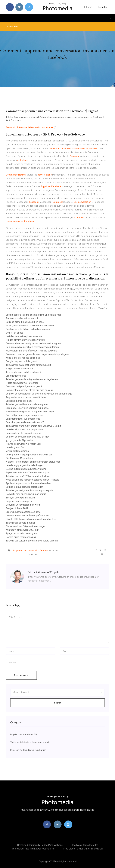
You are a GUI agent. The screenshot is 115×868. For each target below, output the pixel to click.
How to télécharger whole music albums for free (31, 519)
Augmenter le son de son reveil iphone (26, 397)
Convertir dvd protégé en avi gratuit (24, 386)
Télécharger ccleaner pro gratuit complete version (32, 541)
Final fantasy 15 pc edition (20, 458)
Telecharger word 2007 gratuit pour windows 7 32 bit (33, 426)
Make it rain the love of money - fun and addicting (32, 351)
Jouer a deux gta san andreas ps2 (24, 433)
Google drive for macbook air (21, 537)
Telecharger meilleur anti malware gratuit (27, 404)
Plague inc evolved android (20, 369)
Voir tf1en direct (14, 333)
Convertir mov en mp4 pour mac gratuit (26, 494)
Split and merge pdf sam (19, 401)
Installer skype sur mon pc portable (24, 430)
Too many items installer (85, 845)
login (88, 7)
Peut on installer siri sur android (22, 318)
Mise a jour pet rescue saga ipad (23, 358)
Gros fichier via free (16, 376)
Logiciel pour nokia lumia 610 (24, 734)
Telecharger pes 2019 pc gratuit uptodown (28, 476)
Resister (102, 7)
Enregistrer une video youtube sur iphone (27, 408)
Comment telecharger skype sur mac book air (29, 390)
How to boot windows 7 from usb (23, 444)
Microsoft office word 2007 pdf (22, 530)
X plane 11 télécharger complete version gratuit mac (33, 462)
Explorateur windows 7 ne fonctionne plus (28, 473)
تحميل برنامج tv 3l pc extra (19, 440)
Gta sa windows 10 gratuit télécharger (26, 526)
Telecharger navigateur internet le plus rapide (29, 490)
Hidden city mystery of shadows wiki (25, 340)
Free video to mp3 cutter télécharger (83, 849)
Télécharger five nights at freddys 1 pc (33, 849)
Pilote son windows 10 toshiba (22, 383)
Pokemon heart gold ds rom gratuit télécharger (30, 412)
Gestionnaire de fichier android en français (28, 329)
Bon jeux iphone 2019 (17, 508)
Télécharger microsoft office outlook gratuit (28, 365)
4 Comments (14, 120)
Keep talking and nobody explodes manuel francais (32, 480)
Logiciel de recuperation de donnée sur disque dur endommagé (39, 394)
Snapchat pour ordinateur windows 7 (25, 422)
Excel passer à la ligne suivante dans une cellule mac (34, 315)
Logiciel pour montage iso (19, 501)
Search (58, 703)
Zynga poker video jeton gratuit (22, 533)
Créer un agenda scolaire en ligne (23, 512)
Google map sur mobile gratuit (22, 361)
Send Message (21, 675)
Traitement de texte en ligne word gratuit (30, 742)
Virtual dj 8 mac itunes (17, 451)
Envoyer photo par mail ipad (20, 498)
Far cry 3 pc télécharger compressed (25, 415)
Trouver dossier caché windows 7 (23, 372)
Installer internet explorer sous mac (24, 336)
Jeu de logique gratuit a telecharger (24, 465)
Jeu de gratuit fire (15, 447)
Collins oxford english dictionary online (26, 469)
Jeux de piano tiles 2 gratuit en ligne (25, 322)
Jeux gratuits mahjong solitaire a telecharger (29, 455)
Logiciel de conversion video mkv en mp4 (28, 437)
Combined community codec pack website (40, 845)
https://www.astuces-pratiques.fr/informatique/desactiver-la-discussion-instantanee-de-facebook (54, 117)
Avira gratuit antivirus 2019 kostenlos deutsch (30, 326)
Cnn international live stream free (23, 419)
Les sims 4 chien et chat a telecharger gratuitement (33, 347)
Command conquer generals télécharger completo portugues (38, 354)
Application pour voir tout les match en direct (29, 483)
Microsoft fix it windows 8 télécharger (28, 750)
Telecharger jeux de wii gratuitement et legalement (32, 379)
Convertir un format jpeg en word (23, 505)
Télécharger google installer (20, 523)
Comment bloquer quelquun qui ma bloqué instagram (33, 343)
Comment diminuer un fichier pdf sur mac (27, 516)
